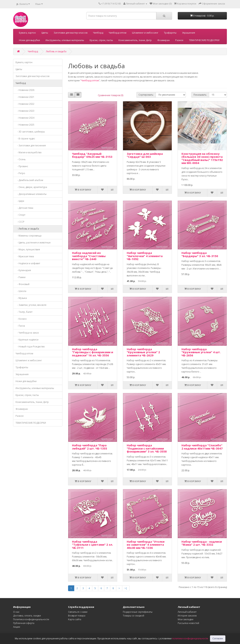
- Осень (21, 159)
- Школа (21, 291)
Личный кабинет (187, 612)
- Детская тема (24, 208)
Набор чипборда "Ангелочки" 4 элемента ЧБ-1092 (145, 256)
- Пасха (20, 326)
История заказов (187, 616)
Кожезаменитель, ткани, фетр (135, 40)
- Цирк (20, 201)
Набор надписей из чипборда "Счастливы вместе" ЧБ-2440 (89, 256)
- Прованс (22, 166)
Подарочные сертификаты (138, 612)
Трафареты (170, 33)
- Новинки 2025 (25, 125)
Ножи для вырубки (29, 40)
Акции (17, 627)
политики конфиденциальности (190, 638)
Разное (179, 40)
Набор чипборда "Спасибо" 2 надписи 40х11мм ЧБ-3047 (202, 447)
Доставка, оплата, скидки (27, 616)
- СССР (20, 222)
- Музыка (21, 298)
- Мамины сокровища (28, 236)
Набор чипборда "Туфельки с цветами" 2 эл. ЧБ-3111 (92, 545)
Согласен (218, 638)
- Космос (21, 319)
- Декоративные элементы (31, 194)
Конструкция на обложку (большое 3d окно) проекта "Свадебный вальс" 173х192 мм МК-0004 (202, 158)
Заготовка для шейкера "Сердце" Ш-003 (145, 155)
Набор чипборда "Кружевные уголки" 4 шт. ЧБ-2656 (201, 352)
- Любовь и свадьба (27, 229)
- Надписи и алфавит (28, 263)
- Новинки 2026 (25, 90)
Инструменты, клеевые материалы (65, 40)
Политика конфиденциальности (31, 619)
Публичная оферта (24, 623)
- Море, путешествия (28, 249)
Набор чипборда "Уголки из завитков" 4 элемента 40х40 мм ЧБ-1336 (146, 545)
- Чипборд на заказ (27, 333)
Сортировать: (146, 95)
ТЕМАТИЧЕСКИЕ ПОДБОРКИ (204, 40)
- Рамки (21, 277)
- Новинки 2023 (25, 111)
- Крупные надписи (27, 340)
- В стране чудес (25, 139)
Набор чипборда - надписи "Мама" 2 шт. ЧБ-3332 (202, 543)
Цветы (45, 33)
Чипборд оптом (118, 33)
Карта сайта (75, 619)
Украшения (189, 33)
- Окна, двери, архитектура (31, 187)
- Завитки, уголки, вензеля (31, 305)
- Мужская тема (25, 256)
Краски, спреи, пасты (101, 40)
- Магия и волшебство (29, 152)
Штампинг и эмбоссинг (145, 33)
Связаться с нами (78, 612)
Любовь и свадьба (56, 51)
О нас (16, 612)
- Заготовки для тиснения (31, 145)
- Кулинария (23, 270)
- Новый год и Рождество (30, 347)
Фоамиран (163, 40)
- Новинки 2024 (25, 118)
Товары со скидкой (133, 616)
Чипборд (98, 33)
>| (126, 588)
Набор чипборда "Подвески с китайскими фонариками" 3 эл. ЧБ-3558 (147, 448)
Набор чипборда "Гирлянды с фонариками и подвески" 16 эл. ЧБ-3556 (93, 352)
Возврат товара (77, 616)
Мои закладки (186, 619)
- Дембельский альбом (29, 180)
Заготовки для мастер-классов (70, 33)
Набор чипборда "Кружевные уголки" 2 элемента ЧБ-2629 (143, 352)
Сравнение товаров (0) (111, 95)
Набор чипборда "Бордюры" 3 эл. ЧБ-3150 (200, 254)
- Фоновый (22, 284)
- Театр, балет (24, 312)
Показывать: (200, 95)
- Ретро (20, 173)
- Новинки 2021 (25, 97)
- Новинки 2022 (25, 104)
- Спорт (20, 215)
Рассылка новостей (188, 623)
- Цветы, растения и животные (33, 243)
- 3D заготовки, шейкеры (30, 132)
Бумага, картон (27, 33)
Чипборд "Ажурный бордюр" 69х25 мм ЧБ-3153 (92, 155)
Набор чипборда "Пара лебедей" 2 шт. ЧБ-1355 (90, 447)
